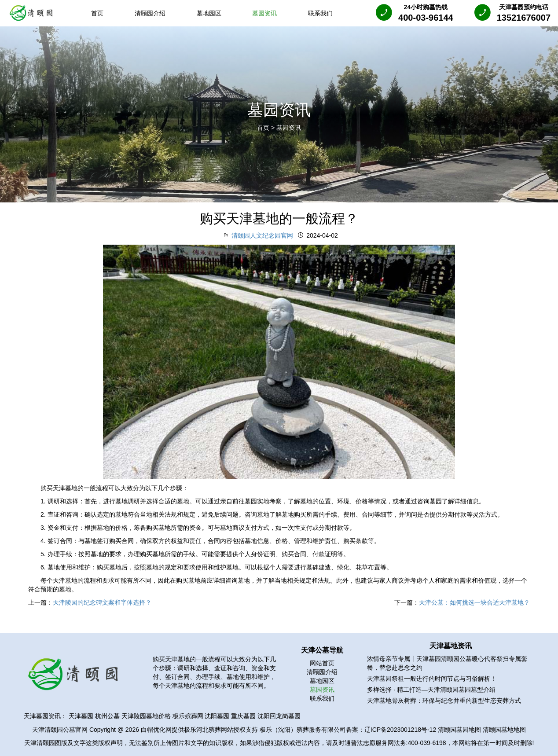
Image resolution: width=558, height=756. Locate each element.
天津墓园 (81, 716)
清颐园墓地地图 (504, 730)
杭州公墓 (107, 716)
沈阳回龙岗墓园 (279, 716)
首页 (264, 128)
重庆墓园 (243, 716)
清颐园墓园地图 (459, 730)
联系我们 (322, 698)
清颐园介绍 (322, 672)
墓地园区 (322, 681)
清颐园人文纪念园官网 (262, 235)
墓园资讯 (289, 128)
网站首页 (322, 663)
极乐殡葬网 (188, 716)
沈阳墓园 (217, 716)
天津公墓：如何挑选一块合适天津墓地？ (474, 602)
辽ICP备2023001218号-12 (400, 730)
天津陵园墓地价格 (146, 716)
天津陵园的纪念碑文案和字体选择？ (102, 602)
